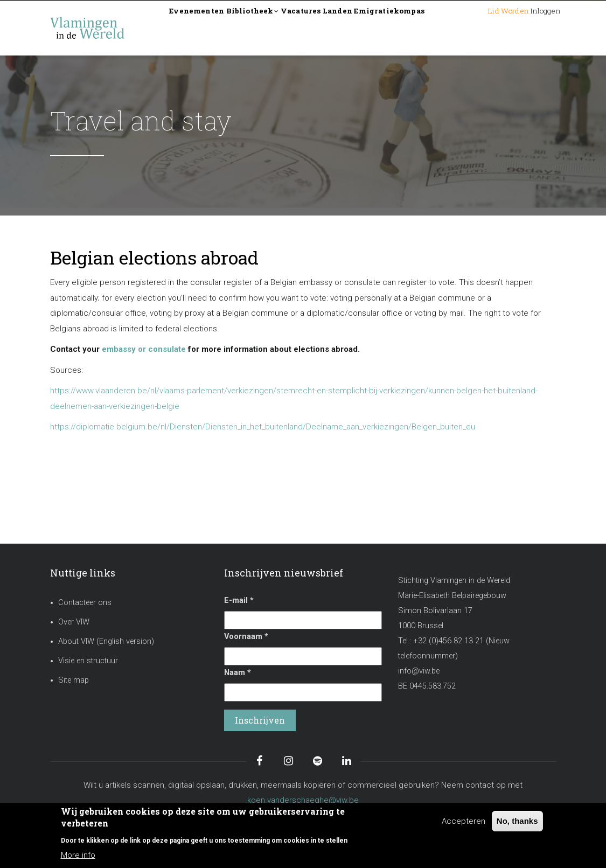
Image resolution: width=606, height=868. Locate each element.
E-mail (239, 600)
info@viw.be (419, 671)
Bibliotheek (283, 29)
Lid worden (475, 28)
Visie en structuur (88, 661)
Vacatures (349, 28)
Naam (238, 673)
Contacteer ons (85, 603)
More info (78, 855)
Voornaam (246, 637)
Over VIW (74, 622)
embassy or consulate (144, 349)
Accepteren (464, 821)
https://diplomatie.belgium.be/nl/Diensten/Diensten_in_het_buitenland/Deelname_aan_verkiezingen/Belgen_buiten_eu (263, 427)
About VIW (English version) (106, 641)
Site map (74, 680)
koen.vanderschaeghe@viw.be (303, 800)
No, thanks (517, 821)
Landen (402, 28)
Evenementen (207, 28)
